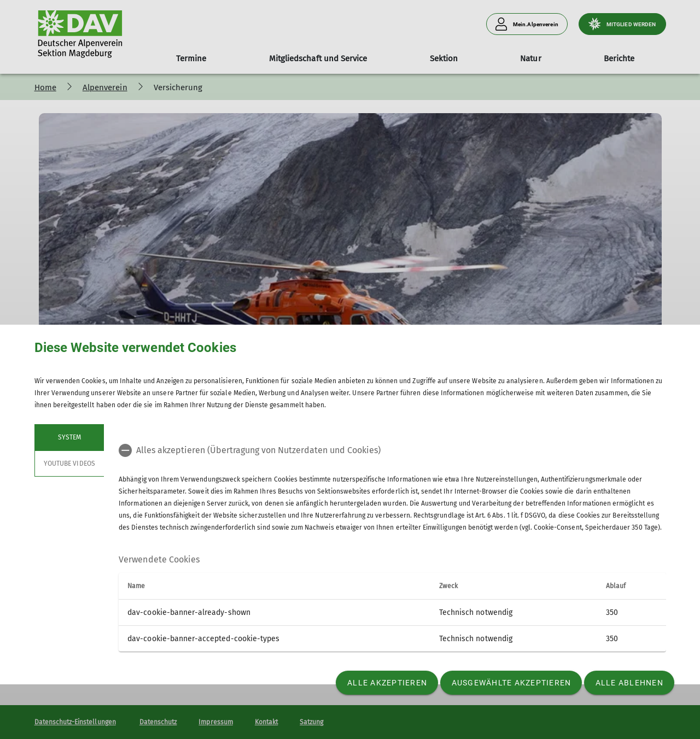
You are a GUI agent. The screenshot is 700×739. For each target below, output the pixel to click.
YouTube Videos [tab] (69, 464)
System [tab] (69, 437)
